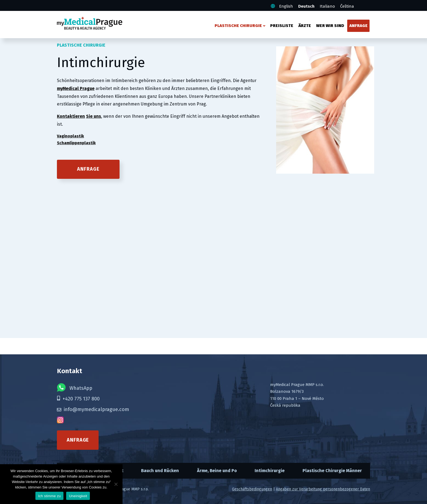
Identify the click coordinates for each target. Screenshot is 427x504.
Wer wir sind (330, 26)
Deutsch (306, 6)
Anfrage (359, 26)
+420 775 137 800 (78, 399)
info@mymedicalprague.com (93, 409)
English (286, 6)
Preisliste (282, 26)
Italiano (327, 6)
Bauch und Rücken (160, 471)
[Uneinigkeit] (116, 484)
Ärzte (305, 26)
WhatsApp (75, 387)
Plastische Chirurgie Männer (332, 471)
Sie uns (94, 116)
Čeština (347, 6)
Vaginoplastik (70, 136)
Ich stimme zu (49, 496)
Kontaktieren (71, 116)
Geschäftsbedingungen (252, 489)
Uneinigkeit (78, 496)
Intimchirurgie (270, 471)
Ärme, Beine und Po (217, 471)
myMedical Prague (76, 88)
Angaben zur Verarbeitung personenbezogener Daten (323, 489)
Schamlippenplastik (76, 143)
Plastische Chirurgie (238, 26)
